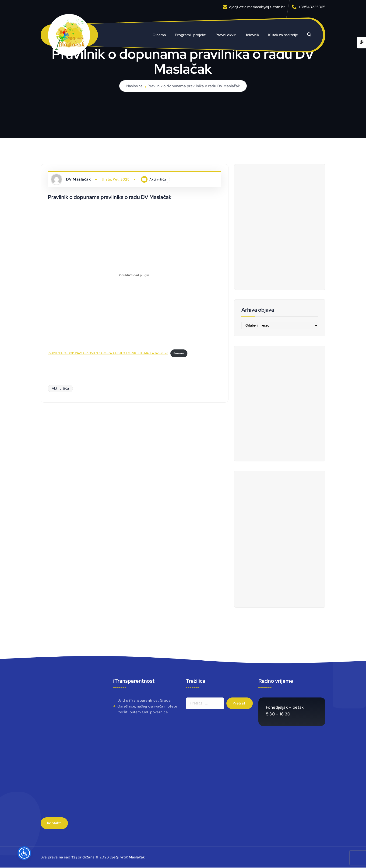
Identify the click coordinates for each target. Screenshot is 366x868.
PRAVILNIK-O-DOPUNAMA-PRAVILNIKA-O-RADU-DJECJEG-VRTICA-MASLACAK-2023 (109, 353)
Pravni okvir (226, 35)
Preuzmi (181, 353)
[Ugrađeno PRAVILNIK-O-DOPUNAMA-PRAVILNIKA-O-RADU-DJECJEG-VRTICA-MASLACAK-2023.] (135, 275)
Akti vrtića (158, 179)
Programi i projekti (191, 35)
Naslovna (134, 86)
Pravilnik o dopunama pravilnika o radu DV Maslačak (194, 86)
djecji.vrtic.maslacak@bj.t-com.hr (257, 7)
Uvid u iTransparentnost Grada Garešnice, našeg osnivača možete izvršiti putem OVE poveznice (147, 707)
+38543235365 (312, 7)
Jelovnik (252, 35)
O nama (159, 35)
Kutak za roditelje (283, 35)
